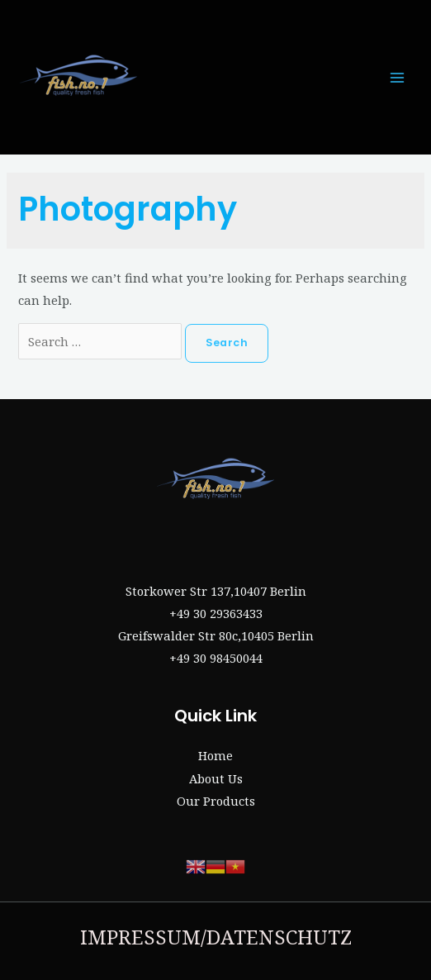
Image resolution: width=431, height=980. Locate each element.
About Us (216, 778)
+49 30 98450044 (216, 658)
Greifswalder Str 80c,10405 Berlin (216, 635)
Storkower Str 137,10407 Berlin (216, 591)
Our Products (216, 801)
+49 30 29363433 (216, 613)
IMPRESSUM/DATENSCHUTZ (216, 937)
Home (215, 755)
